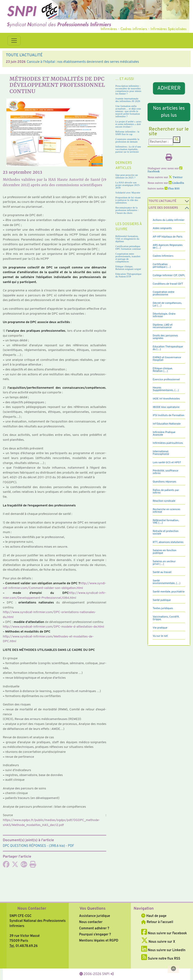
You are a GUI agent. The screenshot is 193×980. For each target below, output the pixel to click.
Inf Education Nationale (167, 424)
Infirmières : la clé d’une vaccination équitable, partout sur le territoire (128, 149)
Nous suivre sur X (158, 942)
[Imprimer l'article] (33, 866)
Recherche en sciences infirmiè (167, 511)
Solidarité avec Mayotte (128, 192)
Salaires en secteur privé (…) (164, 563)
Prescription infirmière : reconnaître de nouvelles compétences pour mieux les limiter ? (128, 90)
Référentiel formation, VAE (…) (166, 522)
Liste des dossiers (163, 208)
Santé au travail (162, 572)
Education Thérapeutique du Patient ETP (128, 275)
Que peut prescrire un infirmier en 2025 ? (127, 176)
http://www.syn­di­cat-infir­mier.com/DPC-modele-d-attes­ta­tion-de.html (53, 627)
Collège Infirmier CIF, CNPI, (169, 275)
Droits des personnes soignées (165, 337)
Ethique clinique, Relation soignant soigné (128, 268)
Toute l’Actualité (162, 201)
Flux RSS (172, 189)
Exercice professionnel (166, 380)
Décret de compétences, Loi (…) (167, 304)
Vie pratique (160, 628)
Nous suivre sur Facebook (164, 933)
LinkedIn (176, 183)
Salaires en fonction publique (165, 552)
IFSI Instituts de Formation (168, 415)
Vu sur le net (160, 636)
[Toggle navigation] (14, 41)
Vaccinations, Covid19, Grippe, (166, 618)
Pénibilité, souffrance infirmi (165, 472)
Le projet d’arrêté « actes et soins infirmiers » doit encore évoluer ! (128, 124)
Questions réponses (164, 482)
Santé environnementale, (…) (167, 582)
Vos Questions (93, 909)
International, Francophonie (161, 453)
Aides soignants (162, 228)
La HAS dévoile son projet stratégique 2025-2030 (128, 185)
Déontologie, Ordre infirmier (164, 315)
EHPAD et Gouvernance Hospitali (167, 359)
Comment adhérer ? (94, 928)
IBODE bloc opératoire (166, 407)
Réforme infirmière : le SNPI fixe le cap (127, 133)
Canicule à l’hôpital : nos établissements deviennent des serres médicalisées (83, 62)
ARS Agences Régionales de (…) (168, 247)
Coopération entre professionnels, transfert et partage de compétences (128, 258)
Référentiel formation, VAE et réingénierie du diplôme (127, 239)
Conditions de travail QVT (168, 284)
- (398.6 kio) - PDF (38, 846)
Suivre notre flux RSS (161, 959)
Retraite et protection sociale (166, 533)
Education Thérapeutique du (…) (168, 348)
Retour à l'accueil (157, 922)
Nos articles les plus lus (169, 112)
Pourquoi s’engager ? (95, 935)
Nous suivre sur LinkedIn (163, 950)
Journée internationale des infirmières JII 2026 (128, 100)
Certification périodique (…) (162, 266)
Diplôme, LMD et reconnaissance (163, 326)
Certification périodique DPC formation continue (128, 247)
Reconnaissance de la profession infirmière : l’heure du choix (127, 210)
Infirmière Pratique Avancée (164, 434)
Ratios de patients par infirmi (166, 492)
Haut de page (154, 916)
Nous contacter (91, 922)
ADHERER (169, 89)
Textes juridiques (163, 608)
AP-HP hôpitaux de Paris (168, 237)
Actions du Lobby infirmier (169, 220)
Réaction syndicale (164, 501)
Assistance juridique (95, 916)
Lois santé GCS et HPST (167, 463)
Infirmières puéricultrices (168, 443)
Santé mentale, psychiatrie (169, 592)
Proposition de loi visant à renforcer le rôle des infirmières (128, 200)
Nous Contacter (32, 909)
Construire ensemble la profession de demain (127, 140)
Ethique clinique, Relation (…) (163, 370)
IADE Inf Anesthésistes (166, 399)
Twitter (176, 177)
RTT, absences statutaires (168, 542)
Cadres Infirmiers (163, 256)
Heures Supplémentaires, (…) (166, 389)
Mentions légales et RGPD (99, 941)
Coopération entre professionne (164, 293)
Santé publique (162, 600)
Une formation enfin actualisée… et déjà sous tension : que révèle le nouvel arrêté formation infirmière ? (128, 111)
